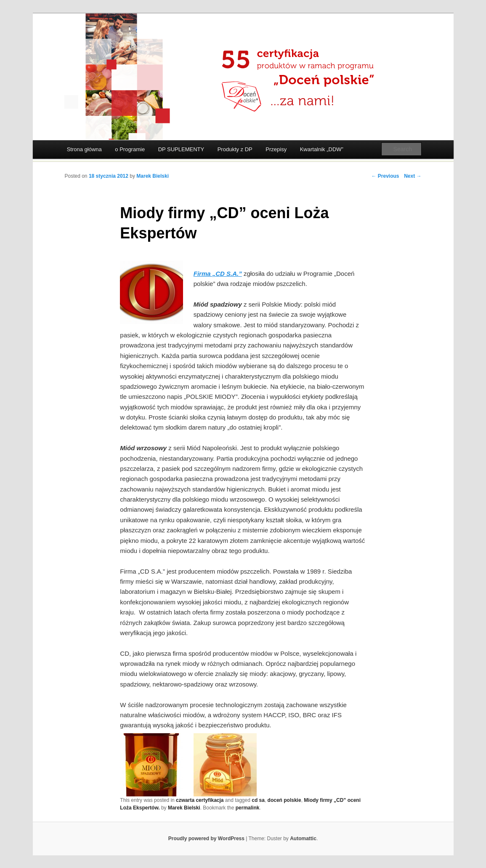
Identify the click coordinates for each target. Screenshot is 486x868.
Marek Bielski (153, 176)
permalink (248, 808)
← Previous (385, 176)
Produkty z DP (235, 149)
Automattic (303, 839)
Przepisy (276, 149)
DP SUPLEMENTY (181, 149)
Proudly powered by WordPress (206, 839)
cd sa (258, 800)
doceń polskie (284, 800)
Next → (413, 176)
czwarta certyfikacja (200, 800)
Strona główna (84, 149)
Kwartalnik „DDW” (322, 149)
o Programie (130, 149)
